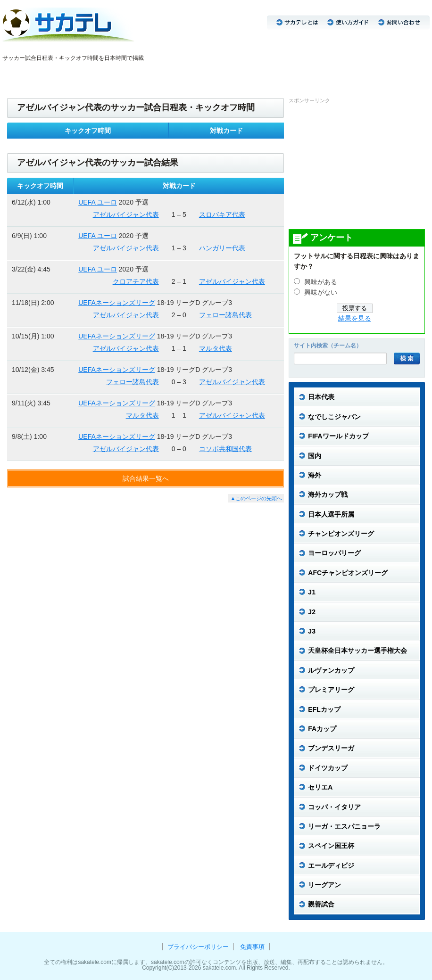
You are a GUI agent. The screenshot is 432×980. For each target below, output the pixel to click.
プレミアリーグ (236, 74)
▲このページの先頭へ (256, 498)
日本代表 (15, 74)
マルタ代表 (216, 348)
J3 (108, 74)
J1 (83, 74)
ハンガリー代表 (222, 248)
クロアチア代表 (136, 281)
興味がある (321, 282)
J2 (96, 74)
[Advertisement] (359, 166)
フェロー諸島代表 (225, 315)
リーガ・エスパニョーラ (289, 74)
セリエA (202, 74)
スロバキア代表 (222, 214)
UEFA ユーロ (98, 202)
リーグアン (338, 74)
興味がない (321, 292)
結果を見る (355, 318)
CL (138, 74)
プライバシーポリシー (198, 947)
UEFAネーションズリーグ (117, 303)
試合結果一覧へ (146, 478)
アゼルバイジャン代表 (126, 214)
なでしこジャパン (53, 74)
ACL (123, 74)
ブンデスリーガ (167, 74)
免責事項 (252, 947)
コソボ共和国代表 (225, 449)
